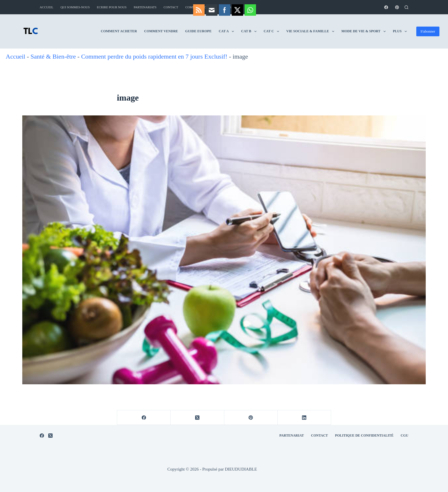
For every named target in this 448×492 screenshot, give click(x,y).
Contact (171, 7)
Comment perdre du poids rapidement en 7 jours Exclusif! (154, 56)
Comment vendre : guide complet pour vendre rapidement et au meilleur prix (291, 7)
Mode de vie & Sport (326, 31)
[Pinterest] (397, 7)
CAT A (189, 31)
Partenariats (145, 7)
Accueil (47, 7)
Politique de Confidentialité (364, 435)
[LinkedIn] (304, 418)
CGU (404, 435)
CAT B (211, 31)
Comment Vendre (122, 31)
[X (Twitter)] (197, 418)
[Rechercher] (406, 7)
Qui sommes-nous (75, 7)
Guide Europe (159, 31)
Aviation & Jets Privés (379, 31)
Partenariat (292, 435)
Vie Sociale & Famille (273, 31)
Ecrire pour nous (112, 7)
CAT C (234, 31)
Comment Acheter (80, 31)
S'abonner (428, 31)
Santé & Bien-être (53, 56)
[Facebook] (386, 7)
